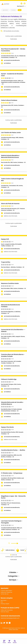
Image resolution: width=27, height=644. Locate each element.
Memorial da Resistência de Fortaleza (10, 306)
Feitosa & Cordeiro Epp (9, 379)
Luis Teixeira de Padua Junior (11, 133)
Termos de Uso (5, 594)
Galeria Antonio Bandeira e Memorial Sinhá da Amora (10, 156)
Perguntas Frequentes (6, 592)
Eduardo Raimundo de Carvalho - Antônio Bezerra (12, 403)
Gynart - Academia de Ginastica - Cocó (13, 75)
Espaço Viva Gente (7, 427)
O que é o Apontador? (6, 591)
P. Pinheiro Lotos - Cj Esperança (12, 473)
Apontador (5, 10)
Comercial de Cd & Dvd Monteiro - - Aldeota (13, 331)
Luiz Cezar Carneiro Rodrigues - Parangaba (12, 522)
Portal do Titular (5, 612)
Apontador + (4, 600)
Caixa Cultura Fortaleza (9, 100)
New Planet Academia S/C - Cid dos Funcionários (13, 50)
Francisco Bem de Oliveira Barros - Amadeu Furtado (13, 355)
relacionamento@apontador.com (10, 618)
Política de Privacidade (7, 610)
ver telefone (7, 63)
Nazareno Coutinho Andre (10, 283)
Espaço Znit (5, 239)
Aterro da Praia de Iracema (10, 204)
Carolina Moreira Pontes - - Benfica (13, 450)
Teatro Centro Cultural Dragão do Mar (12, 180)
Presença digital (5, 604)
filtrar (9, 642)
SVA (2, 602)
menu (4, 642)
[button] (11, 555)
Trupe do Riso (6, 262)
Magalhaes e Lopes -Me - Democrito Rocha (13, 497)
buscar (15, 642)
